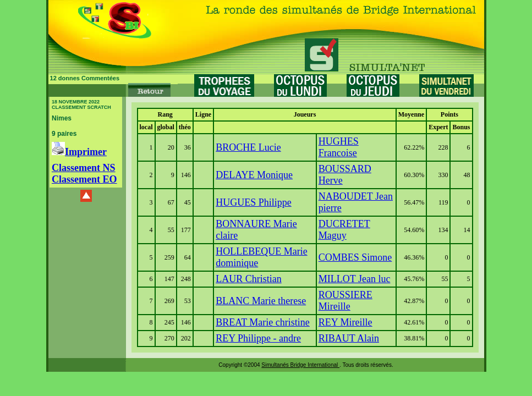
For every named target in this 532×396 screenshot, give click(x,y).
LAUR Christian (249, 279)
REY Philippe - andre (258, 338)
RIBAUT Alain (349, 338)
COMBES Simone (355, 257)
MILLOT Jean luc (355, 279)
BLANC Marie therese (261, 301)
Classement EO (84, 179)
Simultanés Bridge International (300, 365)
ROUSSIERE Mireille (345, 301)
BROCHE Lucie (248, 147)
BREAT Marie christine (263, 322)
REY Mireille (345, 322)
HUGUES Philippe (254, 202)
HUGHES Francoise (339, 147)
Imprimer (79, 152)
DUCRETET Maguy (344, 230)
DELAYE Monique (254, 175)
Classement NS (84, 168)
